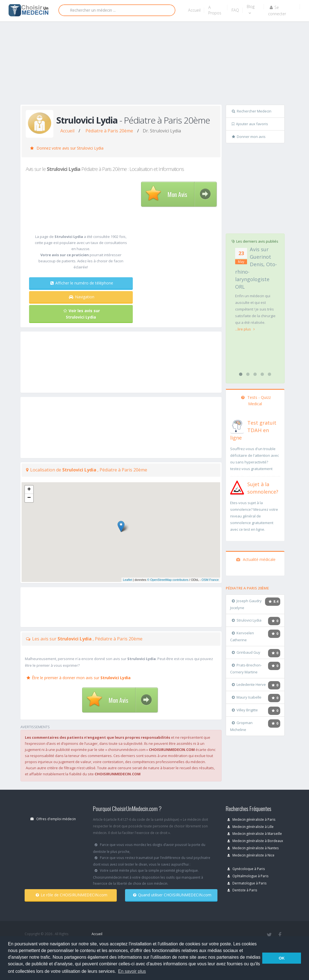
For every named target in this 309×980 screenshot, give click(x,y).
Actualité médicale (256, 559)
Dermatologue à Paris (247, 883)
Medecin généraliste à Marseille (255, 833)
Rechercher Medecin (252, 111)
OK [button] (282, 958)
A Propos (215, 10)
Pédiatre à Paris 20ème (109, 131)
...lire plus (245, 329)
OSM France (210, 580)
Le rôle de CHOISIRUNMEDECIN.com (72, 895)
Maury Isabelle (247, 697)
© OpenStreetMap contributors (168, 580)
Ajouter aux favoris (250, 124)
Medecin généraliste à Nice (251, 855)
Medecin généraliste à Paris (251, 819)
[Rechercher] (117, 10)
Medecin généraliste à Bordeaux (255, 841)
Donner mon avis (249, 137)
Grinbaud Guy (246, 652)
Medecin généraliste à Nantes (253, 848)
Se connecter (277, 11)
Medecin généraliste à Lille (250, 827)
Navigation (82, 297)
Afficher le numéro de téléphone (82, 283)
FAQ (235, 10)
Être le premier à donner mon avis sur (79, 678)
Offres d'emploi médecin (53, 819)
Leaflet (127, 580)
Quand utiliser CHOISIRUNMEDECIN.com (172, 895)
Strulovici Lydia (247, 620)
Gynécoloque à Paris (246, 869)
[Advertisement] (165, 64)
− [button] (29, 498)
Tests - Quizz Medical (256, 401)
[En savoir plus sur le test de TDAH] (237, 425)
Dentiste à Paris (242, 890)
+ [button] (29, 490)
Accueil (194, 10)
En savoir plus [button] (132, 971)
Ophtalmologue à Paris (248, 876)
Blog (251, 9)
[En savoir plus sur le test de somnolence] (237, 487)
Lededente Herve (249, 684)
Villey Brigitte (245, 710)
